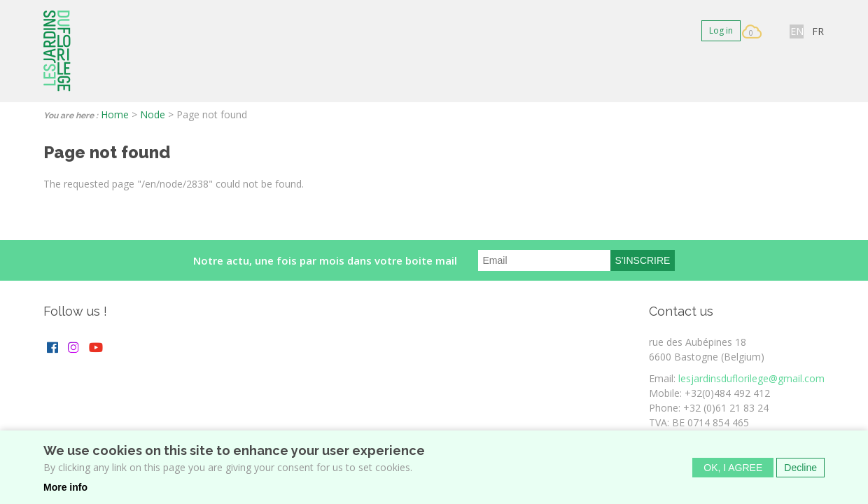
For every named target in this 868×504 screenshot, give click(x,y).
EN (797, 31)
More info (65, 491)
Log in (721, 30)
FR (818, 31)
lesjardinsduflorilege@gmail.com (751, 378)
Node (153, 114)
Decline (800, 472)
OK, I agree (733, 472)
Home (115, 114)
